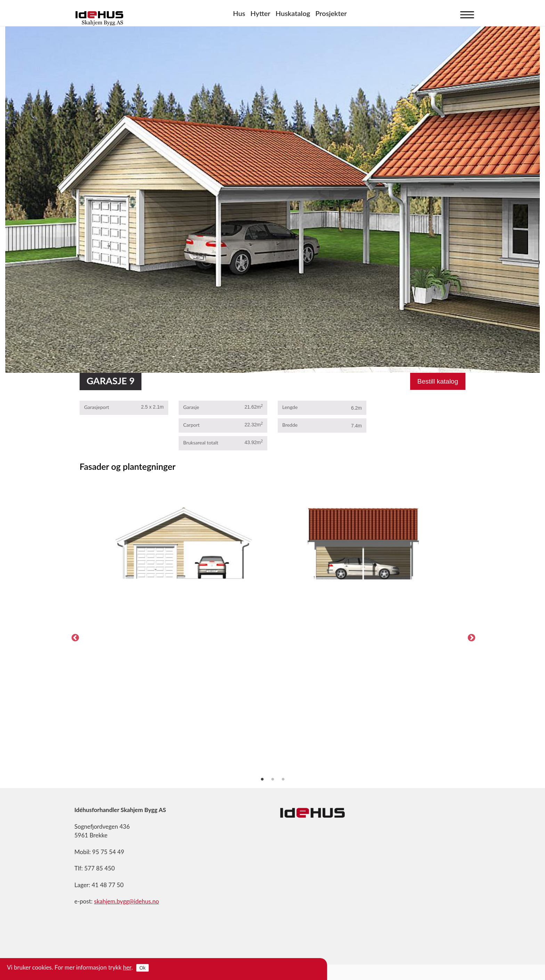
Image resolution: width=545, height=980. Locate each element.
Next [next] (471, 637)
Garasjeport (97, 407)
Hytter (260, 13)
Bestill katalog (438, 381)
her (127, 967)
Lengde (290, 407)
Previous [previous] (74, 637)
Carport (191, 425)
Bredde (290, 425)
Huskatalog (293, 13)
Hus (239, 13)
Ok (143, 968)
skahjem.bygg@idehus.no (127, 901)
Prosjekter (331, 13)
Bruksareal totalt (201, 443)
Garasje (191, 407)
